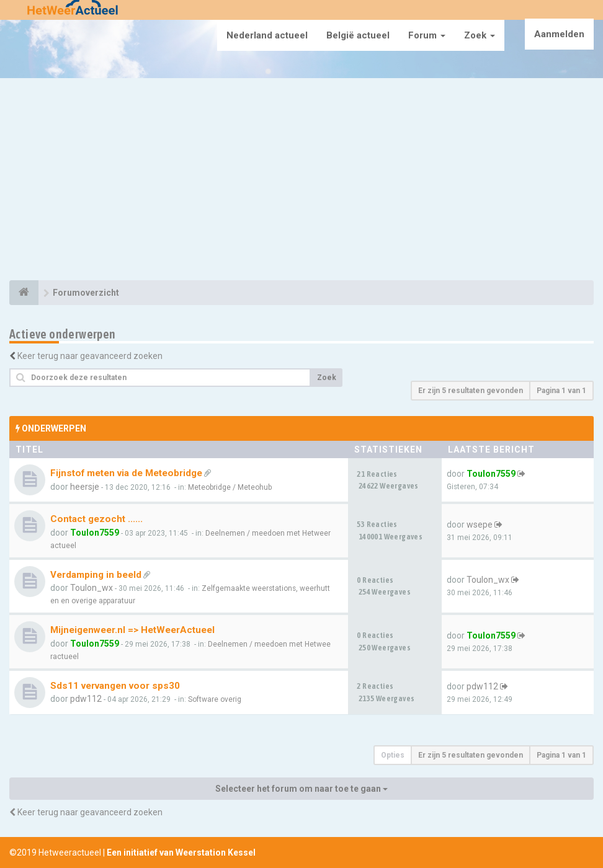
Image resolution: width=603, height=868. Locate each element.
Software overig (215, 699)
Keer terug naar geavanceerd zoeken (90, 356)
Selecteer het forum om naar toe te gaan (301, 789)
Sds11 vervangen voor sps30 (115, 686)
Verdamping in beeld (96, 575)
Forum (427, 35)
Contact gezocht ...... (96, 519)
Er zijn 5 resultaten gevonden (471, 391)
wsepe (480, 525)
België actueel (358, 35)
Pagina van (561, 391)
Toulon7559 (491, 474)
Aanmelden (559, 34)
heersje (85, 487)
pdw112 (86, 699)
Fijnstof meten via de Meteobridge (126, 473)
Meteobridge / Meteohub (230, 487)
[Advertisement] (301, 181)
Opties (393, 755)
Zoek (480, 35)
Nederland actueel (267, 35)
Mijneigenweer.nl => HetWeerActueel (132, 630)
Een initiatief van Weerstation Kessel (181, 852)
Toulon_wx (92, 588)
